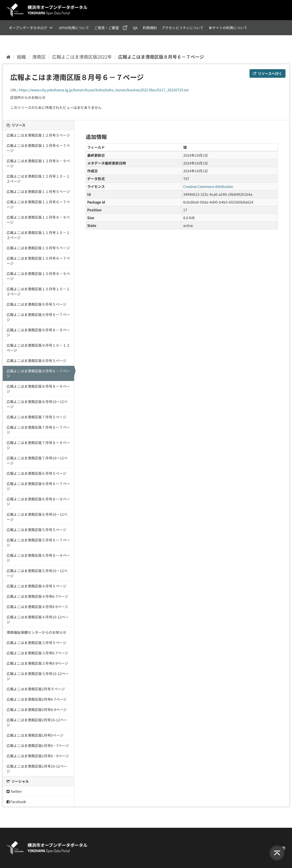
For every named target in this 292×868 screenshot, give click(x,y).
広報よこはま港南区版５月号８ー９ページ (38, 558)
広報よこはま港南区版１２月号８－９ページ (38, 163)
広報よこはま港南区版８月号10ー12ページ (37, 404)
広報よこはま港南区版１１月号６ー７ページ (38, 204)
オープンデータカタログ (28, 28)
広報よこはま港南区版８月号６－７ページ (161, 57)
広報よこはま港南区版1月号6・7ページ (38, 745)
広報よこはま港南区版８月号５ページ (36, 361)
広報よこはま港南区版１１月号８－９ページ (38, 220)
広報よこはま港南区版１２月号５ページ (38, 135)
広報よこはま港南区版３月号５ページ (36, 643)
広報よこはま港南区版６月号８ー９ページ (38, 501)
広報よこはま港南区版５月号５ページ (36, 530)
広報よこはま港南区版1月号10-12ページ (37, 769)
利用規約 (150, 28)
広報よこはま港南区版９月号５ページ (36, 304)
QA (135, 28)
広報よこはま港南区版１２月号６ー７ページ (38, 148)
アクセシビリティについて (183, 28)
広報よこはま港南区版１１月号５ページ (38, 191)
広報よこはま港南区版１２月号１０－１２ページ (38, 179)
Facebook (16, 802)
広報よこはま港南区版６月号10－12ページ (37, 517)
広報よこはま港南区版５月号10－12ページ (37, 573)
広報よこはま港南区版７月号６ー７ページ (38, 430)
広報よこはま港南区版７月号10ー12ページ (37, 460)
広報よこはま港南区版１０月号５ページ (38, 248)
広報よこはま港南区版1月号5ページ (35, 735)
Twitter (14, 791)
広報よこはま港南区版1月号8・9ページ (38, 756)
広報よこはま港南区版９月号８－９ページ (38, 332)
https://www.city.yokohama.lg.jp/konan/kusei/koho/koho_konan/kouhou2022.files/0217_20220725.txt (104, 90)
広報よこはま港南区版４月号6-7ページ (37, 596)
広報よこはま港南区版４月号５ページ (36, 586)
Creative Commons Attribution (208, 186)
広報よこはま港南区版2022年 (82, 57)
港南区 (39, 57)
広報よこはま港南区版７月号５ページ (36, 417)
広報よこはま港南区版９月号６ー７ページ (38, 317)
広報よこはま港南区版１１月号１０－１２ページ (38, 235)
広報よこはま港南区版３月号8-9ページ (37, 663)
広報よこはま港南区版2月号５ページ (36, 689)
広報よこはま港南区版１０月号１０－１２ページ (38, 291)
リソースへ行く (267, 73)
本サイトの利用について (228, 28)
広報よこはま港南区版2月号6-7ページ (37, 699)
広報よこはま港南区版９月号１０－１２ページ (38, 348)
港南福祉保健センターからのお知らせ (36, 632)
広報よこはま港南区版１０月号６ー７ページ (38, 261)
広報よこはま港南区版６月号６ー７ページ (38, 486)
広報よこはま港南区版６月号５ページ (36, 473)
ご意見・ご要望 (107, 28)
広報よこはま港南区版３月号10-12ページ (38, 676)
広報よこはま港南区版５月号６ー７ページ (38, 542)
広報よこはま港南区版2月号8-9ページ (37, 709)
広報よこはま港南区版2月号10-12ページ (37, 722)
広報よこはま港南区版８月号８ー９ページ (38, 389)
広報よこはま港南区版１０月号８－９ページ (38, 276)
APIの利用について (74, 28)
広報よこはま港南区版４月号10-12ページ (38, 619)
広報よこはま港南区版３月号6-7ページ (37, 653)
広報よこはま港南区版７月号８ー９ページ (38, 445)
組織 (21, 57)
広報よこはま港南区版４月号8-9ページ (37, 607)
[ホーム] (8, 57)
